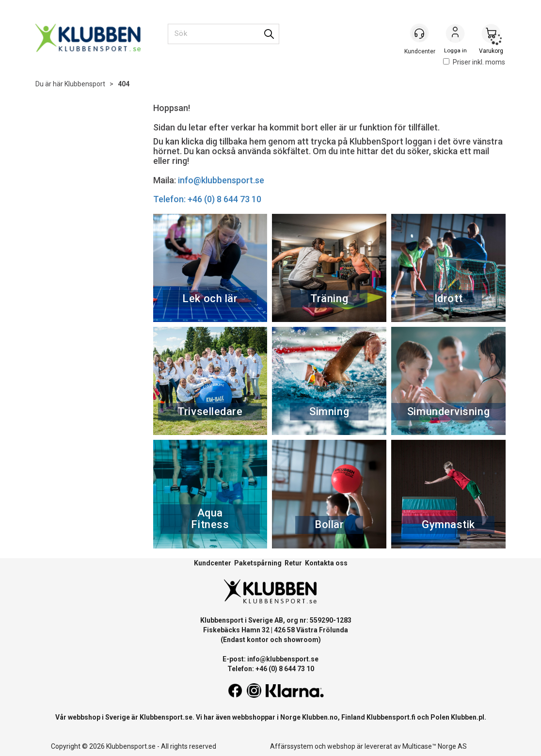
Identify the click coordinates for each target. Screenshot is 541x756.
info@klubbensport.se (221, 180)
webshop (341, 746)
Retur (293, 563)
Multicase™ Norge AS (435, 746)
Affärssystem (292, 746)
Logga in (455, 34)
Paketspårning (258, 563)
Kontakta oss (326, 563)
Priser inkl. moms (474, 62)
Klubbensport (85, 84)
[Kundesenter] (419, 33)
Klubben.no (320, 717)
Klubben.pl (468, 717)
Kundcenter (213, 563)
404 (124, 84)
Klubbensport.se (166, 717)
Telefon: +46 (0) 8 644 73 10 (207, 199)
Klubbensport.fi (391, 717)
